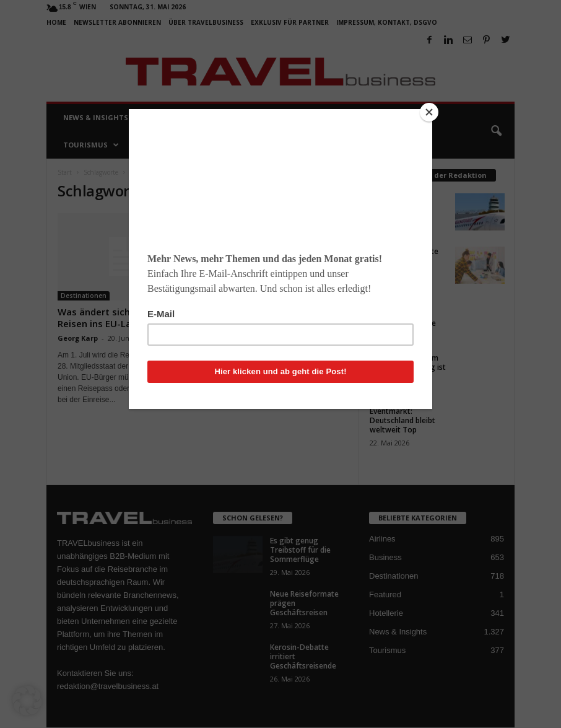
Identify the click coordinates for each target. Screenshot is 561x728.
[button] (27, 701)
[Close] (429, 112)
